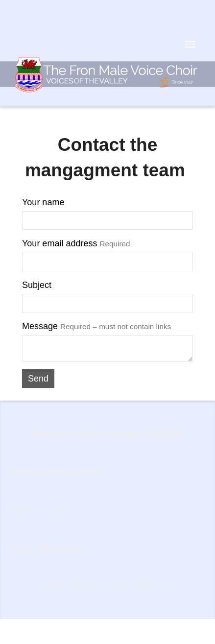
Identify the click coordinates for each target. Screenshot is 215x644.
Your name (43, 202)
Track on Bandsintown (50, 548)
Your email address (76, 243)
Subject (37, 285)
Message (96, 326)
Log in (167, 586)
